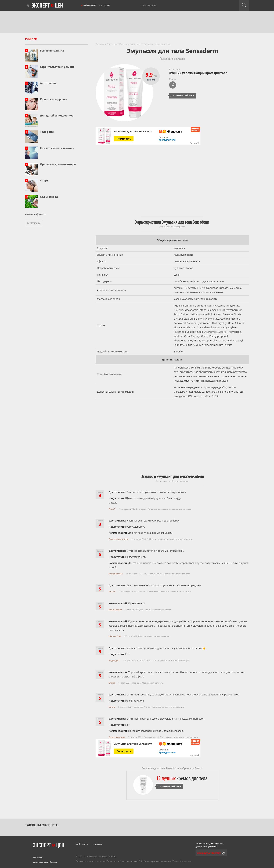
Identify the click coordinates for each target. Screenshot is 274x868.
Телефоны (47, 132)
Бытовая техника (52, 50)
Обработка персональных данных (155, 861)
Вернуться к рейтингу (182, 96)
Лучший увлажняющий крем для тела (198, 73)
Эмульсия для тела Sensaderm (133, 132)
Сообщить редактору (209, 853)
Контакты (112, 857)
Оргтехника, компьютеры (58, 164)
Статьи (106, 5)
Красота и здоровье (54, 99)
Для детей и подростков (57, 115)
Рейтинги (90, 5)
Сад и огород (49, 197)
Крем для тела (167, 140)
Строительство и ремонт (57, 67)
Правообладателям (182, 861)
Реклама (38, 857)
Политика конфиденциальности (122, 861)
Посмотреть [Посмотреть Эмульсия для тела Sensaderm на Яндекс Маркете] (124, 139)
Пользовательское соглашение (91, 861)
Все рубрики (34, 223)
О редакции (148, 5)
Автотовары (48, 83)
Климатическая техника (57, 148)
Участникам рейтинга (45, 862)
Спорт (44, 180)
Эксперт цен (47, 6)
